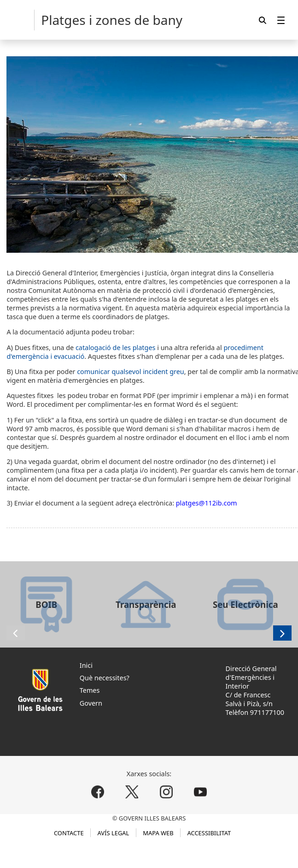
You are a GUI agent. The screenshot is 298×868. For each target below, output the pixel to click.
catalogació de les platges (116, 348)
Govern (91, 703)
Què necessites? (105, 678)
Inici (86, 665)
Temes (90, 690)
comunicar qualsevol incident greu (131, 372)
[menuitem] (281, 20)
